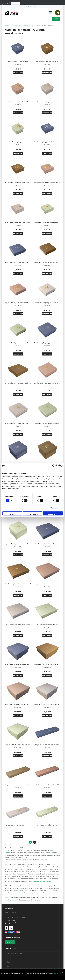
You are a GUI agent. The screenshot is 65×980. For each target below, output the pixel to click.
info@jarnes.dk (11, 923)
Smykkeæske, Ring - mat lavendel (18, 62)
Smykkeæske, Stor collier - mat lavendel (47, 544)
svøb (15, 890)
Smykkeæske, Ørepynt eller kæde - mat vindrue (18, 222)
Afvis (12, 514)
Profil (8, 966)
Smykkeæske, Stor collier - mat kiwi (47, 624)
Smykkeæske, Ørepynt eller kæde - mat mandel (47, 182)
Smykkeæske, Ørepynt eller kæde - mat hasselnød (18, 182)
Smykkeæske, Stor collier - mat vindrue (18, 624)
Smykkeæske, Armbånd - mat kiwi (47, 825)
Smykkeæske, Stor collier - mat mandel (47, 584)
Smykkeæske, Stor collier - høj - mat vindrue (47, 705)
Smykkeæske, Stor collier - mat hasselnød (18, 584)
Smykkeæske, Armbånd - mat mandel (47, 785)
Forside (7, 25)
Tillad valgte (32, 514)
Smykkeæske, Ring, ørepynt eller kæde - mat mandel (18, 303)
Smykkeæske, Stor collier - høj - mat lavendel (18, 664)
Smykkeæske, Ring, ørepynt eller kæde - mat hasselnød (47, 263)
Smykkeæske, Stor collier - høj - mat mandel (18, 705)
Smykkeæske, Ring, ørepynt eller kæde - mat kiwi (18, 343)
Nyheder (9, 958)
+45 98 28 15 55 (11, 920)
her (20, 881)
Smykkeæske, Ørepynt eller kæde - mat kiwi (47, 222)
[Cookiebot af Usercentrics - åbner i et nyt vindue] (54, 466)
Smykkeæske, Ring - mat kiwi (18, 142)
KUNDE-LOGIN (33, 7)
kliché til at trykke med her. (43, 881)
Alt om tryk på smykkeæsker (15, 953)
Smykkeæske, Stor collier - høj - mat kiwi (18, 745)
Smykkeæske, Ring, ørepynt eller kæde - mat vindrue (47, 303)
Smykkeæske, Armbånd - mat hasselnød (18, 785)
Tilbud (8, 962)
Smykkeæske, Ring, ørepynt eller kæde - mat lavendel (18, 263)
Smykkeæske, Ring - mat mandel (18, 102)
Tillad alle (53, 514)
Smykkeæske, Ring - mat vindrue (47, 102)
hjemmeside (12, 900)
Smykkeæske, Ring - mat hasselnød (47, 62)
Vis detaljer (55, 508)
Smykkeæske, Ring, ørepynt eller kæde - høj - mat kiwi (18, 544)
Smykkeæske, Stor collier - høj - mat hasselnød (47, 664)
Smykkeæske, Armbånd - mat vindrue (18, 825)
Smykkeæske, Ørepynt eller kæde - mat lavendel (47, 142)
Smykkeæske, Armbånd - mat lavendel (47, 745)
